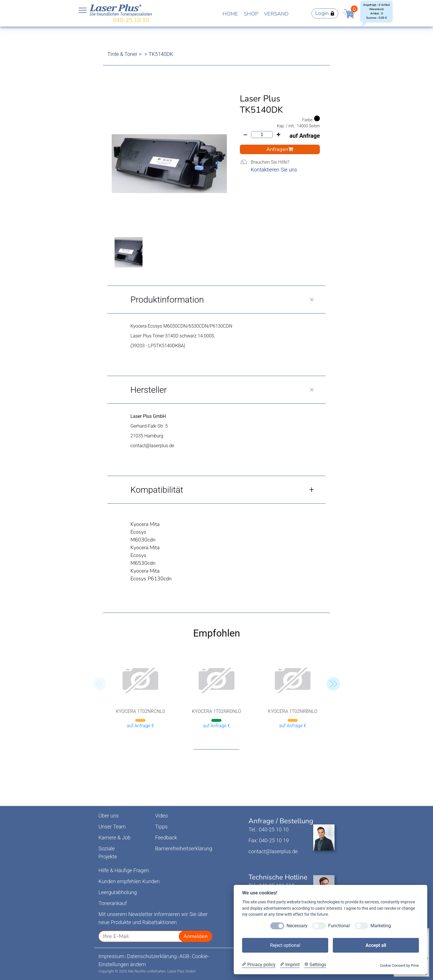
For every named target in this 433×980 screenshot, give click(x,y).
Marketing (381, 926)
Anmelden (195, 936)
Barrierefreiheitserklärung (184, 848)
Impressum (111, 956)
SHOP (251, 14)
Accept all (376, 945)
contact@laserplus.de (273, 851)
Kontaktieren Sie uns (274, 170)
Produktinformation (167, 300)
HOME (230, 14)
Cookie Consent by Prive (399, 965)
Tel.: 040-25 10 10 (268, 829)
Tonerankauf (113, 903)
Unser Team (112, 827)
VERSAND (276, 14)
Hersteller (149, 390)
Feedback (166, 838)
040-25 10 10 (131, 20)
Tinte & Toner (123, 54)
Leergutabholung (118, 892)
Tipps (162, 827)
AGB (184, 956)
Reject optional (285, 945)
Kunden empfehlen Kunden (129, 881)
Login (325, 13)
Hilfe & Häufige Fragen (124, 870)
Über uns (109, 816)
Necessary (297, 926)
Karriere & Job (114, 838)
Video (162, 816)
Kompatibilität (157, 490)
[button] (333, 684)
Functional (339, 926)
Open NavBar (83, 10)
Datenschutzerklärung (152, 956)
